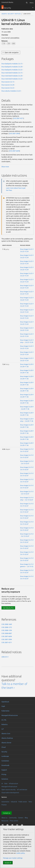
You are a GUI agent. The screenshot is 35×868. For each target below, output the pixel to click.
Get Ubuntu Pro (8, 608)
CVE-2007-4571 (18, 118)
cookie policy (20, 853)
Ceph (3, 706)
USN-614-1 (5, 657)
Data (6, 783)
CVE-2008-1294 (7, 630)
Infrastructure (13, 783)
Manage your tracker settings (13, 858)
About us (4, 818)
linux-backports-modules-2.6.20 (12, 67)
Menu (32, 3)
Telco (30, 802)
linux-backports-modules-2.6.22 (12, 70)
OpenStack (5, 702)
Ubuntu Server (6, 743)
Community (13, 818)
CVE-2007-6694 (14, 151)
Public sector (23, 802)
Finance (4, 805)
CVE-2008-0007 (7, 633)
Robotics (5, 724)
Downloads (5, 765)
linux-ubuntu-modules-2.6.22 (11, 91)
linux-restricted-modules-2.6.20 (12, 76)
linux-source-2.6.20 (8, 85)
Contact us (7, 813)
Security (4, 752)
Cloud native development (10, 793)
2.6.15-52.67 (24, 451)
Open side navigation (12, 52)
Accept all (8, 863)
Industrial (14, 802)
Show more (5, 167)
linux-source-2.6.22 (8, 88)
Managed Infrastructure (9, 787)
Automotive (5, 802)
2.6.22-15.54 (24, 251)
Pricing (4, 774)
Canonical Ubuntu (7, 2)
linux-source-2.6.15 (8, 82)
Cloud (3, 747)
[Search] (27, 3)
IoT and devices (22, 790)
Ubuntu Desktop (7, 738)
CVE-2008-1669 (7, 624)
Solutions (5, 779)
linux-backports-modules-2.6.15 (12, 64)
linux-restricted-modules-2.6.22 (12, 79)
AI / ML (4, 720)
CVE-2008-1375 (7, 627)
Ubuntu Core (6, 733)
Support (4, 770)
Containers (5, 761)
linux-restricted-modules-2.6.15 (12, 73)
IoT (3, 729)
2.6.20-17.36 (24, 367)
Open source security (8, 790)
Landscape (5, 756)
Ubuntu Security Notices (11, 14)
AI (2, 783)
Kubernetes (5, 711)
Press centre (14, 821)
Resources (5, 821)
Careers (21, 818)
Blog (26, 818)
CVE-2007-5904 (14, 133)
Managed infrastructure (10, 715)
